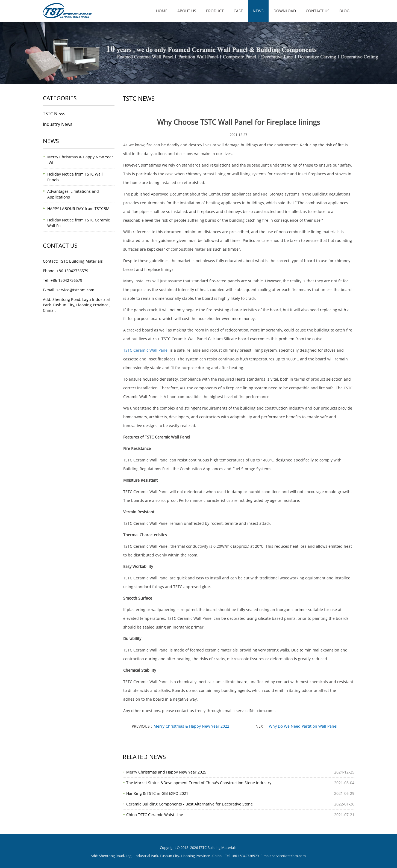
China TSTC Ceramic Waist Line (155, 815)
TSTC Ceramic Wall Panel (146, 350)
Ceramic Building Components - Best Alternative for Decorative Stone (189, 804)
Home (162, 11)
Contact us (318, 11)
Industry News (58, 124)
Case (238, 11)
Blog (344, 11)
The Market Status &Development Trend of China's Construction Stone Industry (199, 783)
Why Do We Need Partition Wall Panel (303, 726)
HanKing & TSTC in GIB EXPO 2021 (157, 793)
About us (187, 11)
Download (285, 11)
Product (215, 11)
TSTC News (54, 114)
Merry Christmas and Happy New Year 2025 (166, 772)
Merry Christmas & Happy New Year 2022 (191, 726)
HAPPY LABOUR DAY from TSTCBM (78, 208)
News (258, 11)
